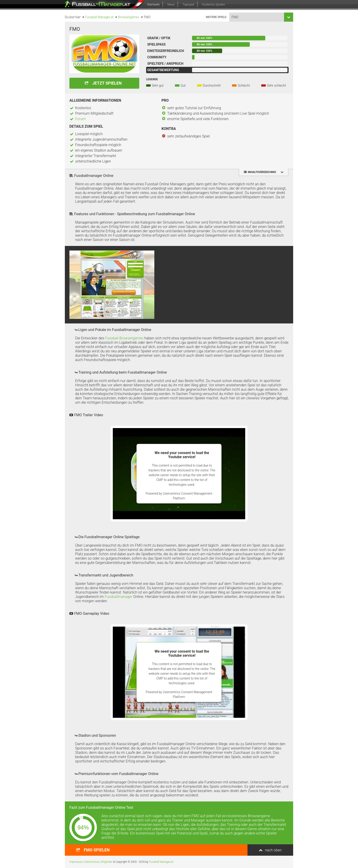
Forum (80, 119)
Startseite (153, 4)
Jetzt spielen (107, 83)
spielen (97, 850)
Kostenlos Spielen (214, 4)
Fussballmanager (118, 597)
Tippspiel (188, 4)
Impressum (76, 862)
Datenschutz (92, 862)
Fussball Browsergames (124, 338)
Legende (152, 79)
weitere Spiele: (216, 17)
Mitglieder (107, 862)
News (171, 4)
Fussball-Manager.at (161, 862)
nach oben (273, 850)
